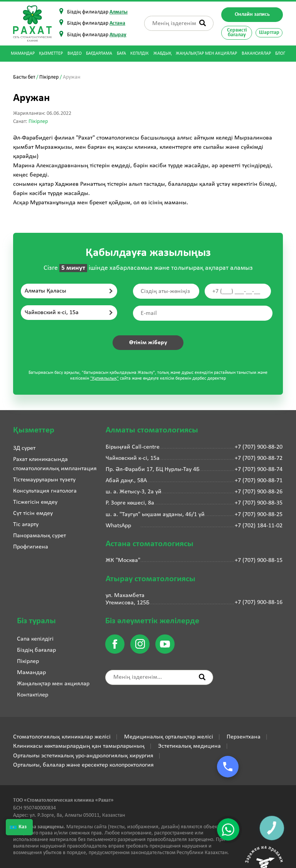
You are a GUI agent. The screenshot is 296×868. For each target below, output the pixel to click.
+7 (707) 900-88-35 (259, 503)
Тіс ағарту (26, 525)
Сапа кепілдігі (35, 639)
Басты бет (24, 77)
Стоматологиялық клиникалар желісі (62, 737)
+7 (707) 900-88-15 (259, 560)
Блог (280, 54)
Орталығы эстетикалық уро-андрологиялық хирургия (83, 756)
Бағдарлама (99, 54)
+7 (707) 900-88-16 (259, 602)
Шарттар (269, 33)
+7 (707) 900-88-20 (259, 447)
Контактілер (33, 695)
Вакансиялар (256, 54)
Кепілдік (140, 54)
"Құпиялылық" (104, 378)
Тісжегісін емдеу (35, 502)
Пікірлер (49, 77)
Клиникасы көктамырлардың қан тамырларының (79, 746)
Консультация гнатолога (45, 491)
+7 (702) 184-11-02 (259, 526)
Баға (121, 54)
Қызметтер (51, 54)
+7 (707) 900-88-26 (259, 492)
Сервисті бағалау (237, 33)
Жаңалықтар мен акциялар (206, 54)
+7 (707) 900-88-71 (259, 481)
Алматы (119, 12)
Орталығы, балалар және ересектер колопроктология (83, 765)
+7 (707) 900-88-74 (259, 469)
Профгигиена (31, 547)
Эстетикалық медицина (189, 746)
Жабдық (162, 54)
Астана (117, 23)
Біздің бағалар (36, 650)
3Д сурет (24, 448)
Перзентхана (244, 737)
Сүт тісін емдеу (33, 513)
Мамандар (23, 54)
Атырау (118, 35)
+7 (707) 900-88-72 (259, 458)
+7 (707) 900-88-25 (259, 515)
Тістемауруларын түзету (44, 480)
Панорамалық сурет (40, 536)
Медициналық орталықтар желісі (169, 737)
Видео (75, 54)
